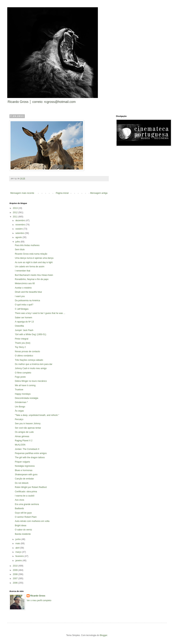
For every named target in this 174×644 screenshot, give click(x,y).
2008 (16, 574)
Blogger (104, 635)
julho (18, 242)
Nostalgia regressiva (25, 466)
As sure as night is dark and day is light (34, 262)
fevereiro (20, 556)
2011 (16, 217)
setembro (20, 233)
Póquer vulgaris (22, 462)
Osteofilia (19, 326)
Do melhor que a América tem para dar (34, 364)
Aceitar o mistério (23, 288)
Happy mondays (23, 394)
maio (18, 543)
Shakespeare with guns (26, 475)
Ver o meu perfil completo (39, 600)
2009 (16, 570)
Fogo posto (20, 377)
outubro (19, 229)
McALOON (20, 445)
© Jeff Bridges (22, 309)
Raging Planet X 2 (24, 441)
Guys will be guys (23, 513)
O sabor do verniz (23, 530)
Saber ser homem (23, 318)
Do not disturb (22, 483)
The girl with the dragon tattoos (30, 457)
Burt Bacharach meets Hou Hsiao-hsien (34, 275)
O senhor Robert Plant (26, 517)
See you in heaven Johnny (28, 424)
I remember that (23, 271)
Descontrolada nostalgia (27, 398)
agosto (19, 237)
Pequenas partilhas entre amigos (31, 453)
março (19, 552)
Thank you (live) (23, 343)
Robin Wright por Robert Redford (31, 487)
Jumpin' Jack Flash (24, 330)
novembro (21, 225)
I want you (20, 296)
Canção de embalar (24, 479)
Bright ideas (21, 526)
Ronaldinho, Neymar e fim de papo (32, 279)
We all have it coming (25, 385)
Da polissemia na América (27, 300)
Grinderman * (21, 402)
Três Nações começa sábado (29, 360)
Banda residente (23, 534)
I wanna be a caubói (25, 496)
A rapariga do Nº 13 (24, 322)
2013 (16, 208)
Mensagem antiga (99, 193)
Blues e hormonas (24, 470)
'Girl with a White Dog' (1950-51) (31, 334)
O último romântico (24, 356)
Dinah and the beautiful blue (28, 292)
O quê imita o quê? (24, 305)
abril (18, 548)
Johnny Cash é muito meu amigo (31, 368)
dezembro (21, 220)
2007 (16, 578)
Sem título (20, 250)
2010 (16, 566)
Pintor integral (22, 339)
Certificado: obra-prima (26, 492)
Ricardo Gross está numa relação (31, 254)
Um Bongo (20, 407)
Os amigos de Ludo (24, 432)
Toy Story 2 (20, 347)
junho (18, 539)
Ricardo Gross (38, 596)
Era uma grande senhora (27, 504)
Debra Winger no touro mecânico (31, 381)
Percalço (19, 419)
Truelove (19, 390)
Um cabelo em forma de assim (30, 267)
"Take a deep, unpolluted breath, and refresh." (37, 415)
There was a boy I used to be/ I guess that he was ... (40, 313)
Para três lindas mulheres (27, 245)
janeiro (19, 561)
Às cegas (19, 411)
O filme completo (23, 373)
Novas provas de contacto (27, 351)
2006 (16, 583)
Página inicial (62, 193)
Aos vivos (19, 500)
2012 (16, 212)
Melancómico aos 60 (25, 283)
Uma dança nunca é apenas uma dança (34, 258)
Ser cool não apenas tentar (28, 428)
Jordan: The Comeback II (27, 449)
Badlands (19, 508)
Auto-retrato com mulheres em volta (32, 521)
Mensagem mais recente (22, 193)
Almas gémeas (22, 436)
